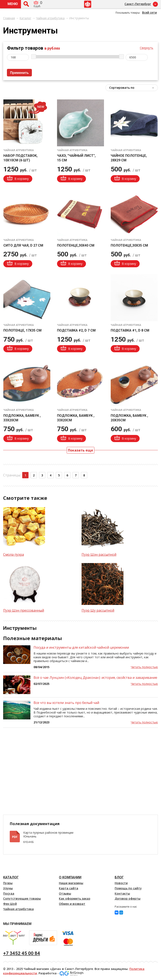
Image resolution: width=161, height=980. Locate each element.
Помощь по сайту (128, 888)
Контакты (122, 893)
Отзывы (65, 893)
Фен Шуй (10, 904)
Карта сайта (69, 888)
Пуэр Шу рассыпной (98, 610)
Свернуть (147, 48)
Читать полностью (144, 667)
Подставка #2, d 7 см (76, 330)
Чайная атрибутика (50, 18)
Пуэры (8, 883)
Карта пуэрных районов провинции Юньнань (48, 835)
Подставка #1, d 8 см (130, 330)
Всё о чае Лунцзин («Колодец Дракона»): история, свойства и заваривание (95, 678)
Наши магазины (71, 883)
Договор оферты (128, 898)
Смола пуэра (14, 554)
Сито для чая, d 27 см (23, 245)
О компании (70, 877)
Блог (119, 877)
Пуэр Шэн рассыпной (99, 554)
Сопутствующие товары (22, 898)
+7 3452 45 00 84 (22, 953)
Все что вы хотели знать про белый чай (66, 703)
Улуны (8, 888)
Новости (121, 883)
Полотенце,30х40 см (76, 245)
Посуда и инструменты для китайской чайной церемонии (81, 647)
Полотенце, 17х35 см (22, 330)
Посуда (9, 893)
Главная (9, 18)
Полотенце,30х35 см (129, 245)
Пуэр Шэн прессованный (24, 610)
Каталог (25, 18)
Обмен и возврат (72, 904)
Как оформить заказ (75, 898)
